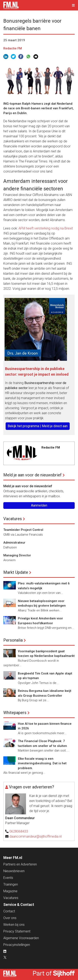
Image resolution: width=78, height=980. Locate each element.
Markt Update (16, 572)
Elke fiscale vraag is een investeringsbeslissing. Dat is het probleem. (42, 763)
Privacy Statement (17, 931)
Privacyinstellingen (17, 945)
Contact (9, 911)
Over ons (10, 918)
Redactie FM (13, 48)
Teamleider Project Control (23, 530)
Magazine (10, 891)
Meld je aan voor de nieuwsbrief (32, 475)
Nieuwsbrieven (14, 871)
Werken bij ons (14, 925)
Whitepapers (15, 713)
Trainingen (11, 884)
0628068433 (19, 831)
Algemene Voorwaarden (21, 938)
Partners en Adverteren (20, 864)
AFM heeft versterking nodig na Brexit (46, 228)
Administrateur (14, 543)
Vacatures (13, 519)
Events (8, 878)
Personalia (13, 640)
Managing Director (17, 555)
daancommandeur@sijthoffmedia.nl (35, 836)
